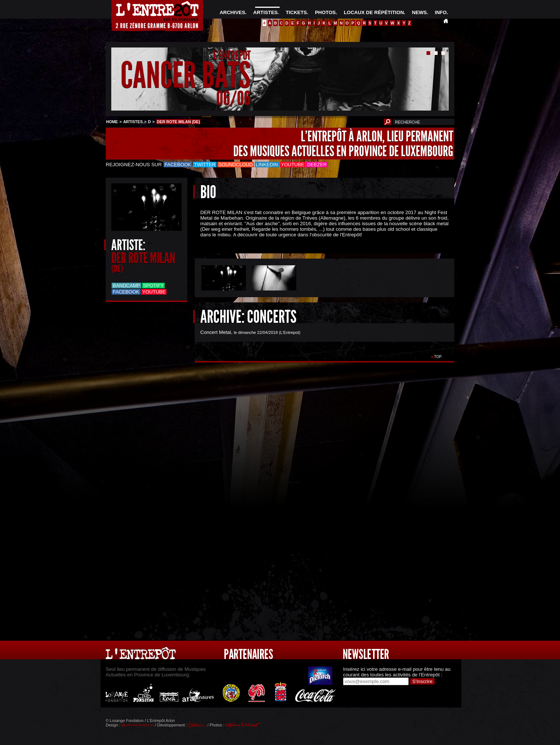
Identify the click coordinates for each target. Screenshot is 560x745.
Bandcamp (126, 285)
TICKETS (296, 12)
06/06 (233, 98)
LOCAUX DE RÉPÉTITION (374, 12)
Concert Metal (216, 332)
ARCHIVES (232, 12)
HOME (112, 122)
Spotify (154, 285)
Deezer (317, 165)
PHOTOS (325, 12)
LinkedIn (267, 165)
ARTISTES (266, 12)
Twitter (205, 165)
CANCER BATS (186, 76)
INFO (441, 12)
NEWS (419, 12)
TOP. (438, 357)
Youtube (293, 165)
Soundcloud (235, 165)
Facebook (178, 165)
